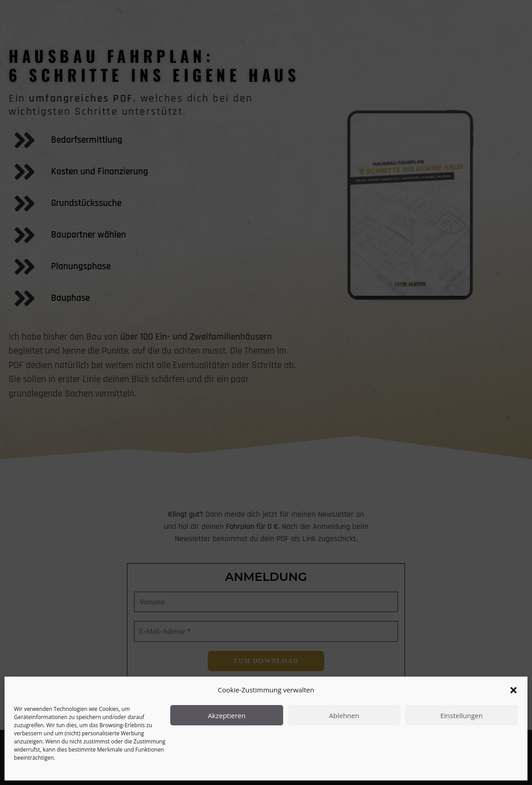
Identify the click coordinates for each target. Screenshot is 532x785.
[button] (513, 690)
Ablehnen (344, 715)
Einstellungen (462, 715)
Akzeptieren (226, 715)
